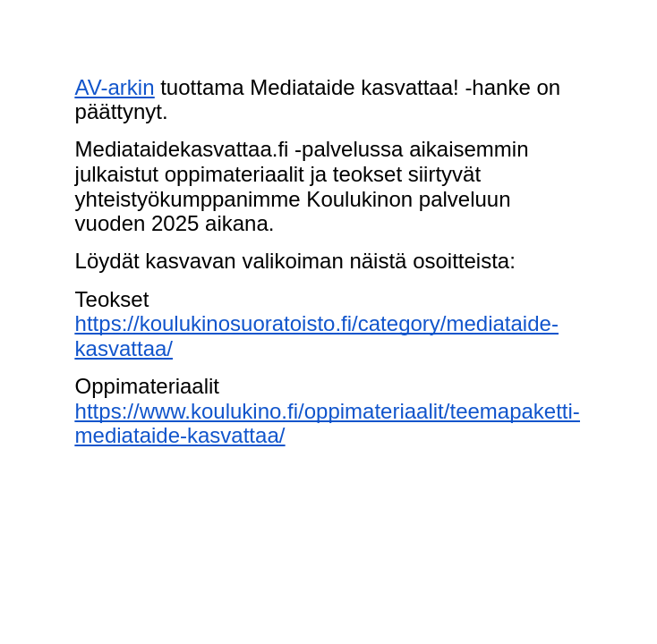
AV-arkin (115, 87)
